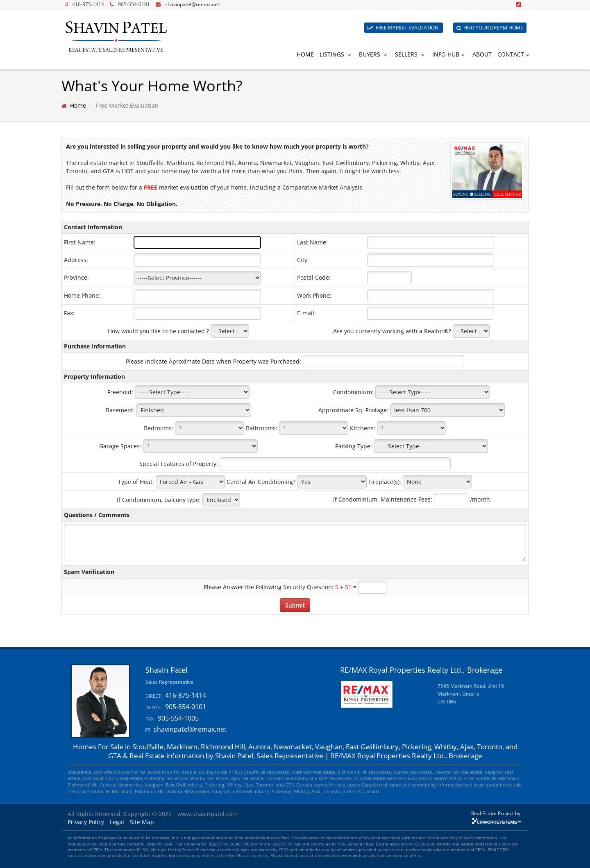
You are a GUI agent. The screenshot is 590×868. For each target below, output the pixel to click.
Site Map (142, 822)
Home (305, 54)
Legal (117, 822)
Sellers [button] (411, 54)
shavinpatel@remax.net (192, 4)
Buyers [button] (374, 54)
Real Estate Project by (496, 813)
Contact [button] (514, 54)
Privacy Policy (86, 822)
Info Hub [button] (449, 54)
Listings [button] (336, 54)
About (482, 54)
